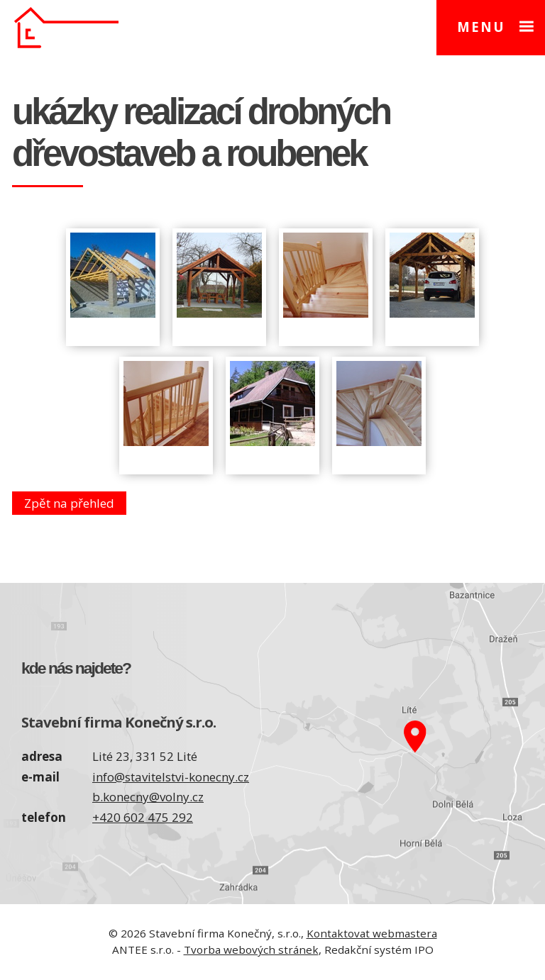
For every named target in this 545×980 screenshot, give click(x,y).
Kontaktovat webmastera (372, 933)
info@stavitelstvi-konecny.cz (171, 777)
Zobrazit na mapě (409, 744)
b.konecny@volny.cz (148, 797)
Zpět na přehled (69, 503)
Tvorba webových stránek (251, 950)
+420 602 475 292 (143, 817)
